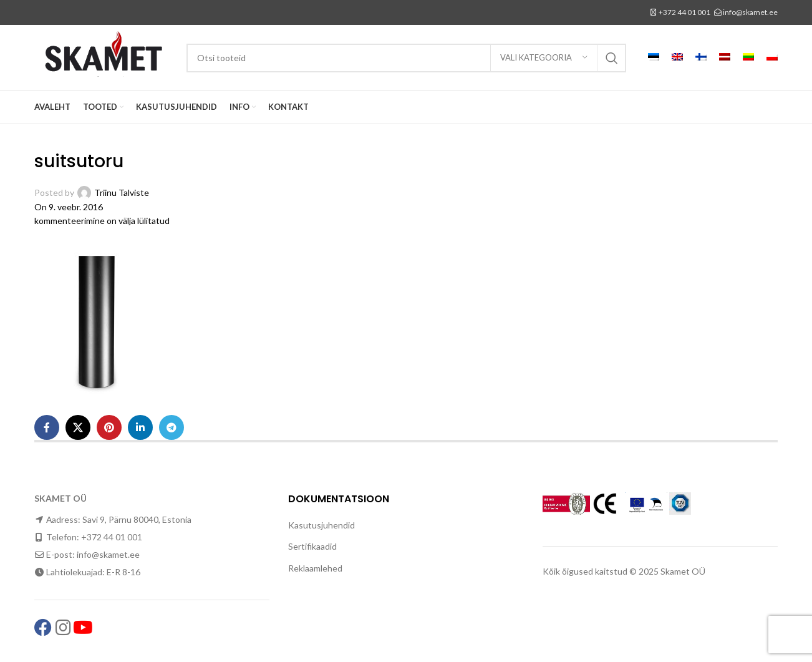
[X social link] (78, 427)
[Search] (406, 58)
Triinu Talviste (122, 192)
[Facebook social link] (47, 427)
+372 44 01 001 (684, 12)
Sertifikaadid (312, 546)
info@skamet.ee (750, 12)
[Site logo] (104, 56)
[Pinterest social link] (109, 427)
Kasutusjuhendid (321, 525)
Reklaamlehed (315, 568)
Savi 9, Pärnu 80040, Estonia (137, 519)
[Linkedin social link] (140, 427)
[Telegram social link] (172, 427)
